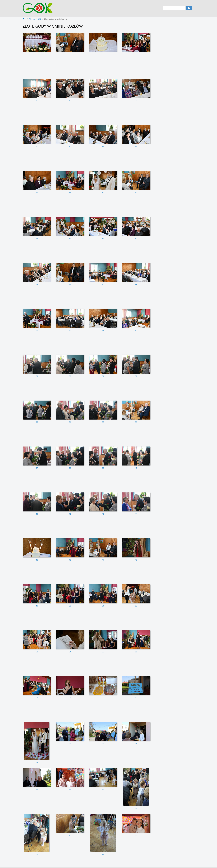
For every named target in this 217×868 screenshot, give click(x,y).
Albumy (32, 19)
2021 (40, 19)
